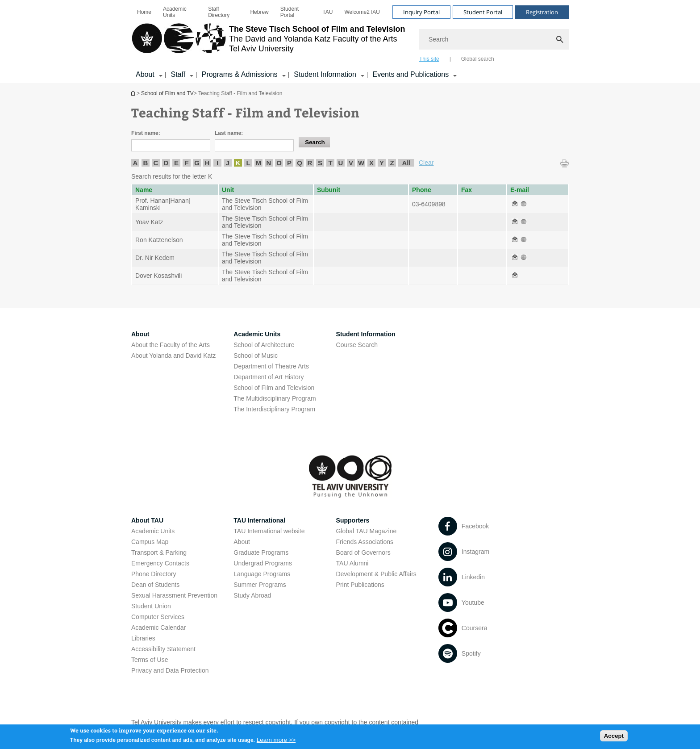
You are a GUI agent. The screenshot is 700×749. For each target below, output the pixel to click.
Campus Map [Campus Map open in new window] (150, 542)
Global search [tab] (478, 59)
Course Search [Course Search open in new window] (357, 345)
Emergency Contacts (160, 563)
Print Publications (360, 585)
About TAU (147, 520)
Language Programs (262, 574)
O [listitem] (279, 163)
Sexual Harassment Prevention (174, 595)
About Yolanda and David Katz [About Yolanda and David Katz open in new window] (173, 356)
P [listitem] (289, 163)
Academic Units (175, 12)
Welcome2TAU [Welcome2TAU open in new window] (362, 12)
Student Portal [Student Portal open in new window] (290, 12)
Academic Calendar (158, 628)
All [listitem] (406, 163)
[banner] (350, 42)
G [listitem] (197, 163)
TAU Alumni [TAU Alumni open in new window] (352, 563)
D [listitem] (166, 163)
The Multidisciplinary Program (275, 398)
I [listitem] (217, 163)
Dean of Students (155, 585)
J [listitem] (228, 163)
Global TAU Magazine (367, 531)
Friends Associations (365, 542)
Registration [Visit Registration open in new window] (542, 12)
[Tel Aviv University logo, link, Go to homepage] (268, 42)
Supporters (353, 520)
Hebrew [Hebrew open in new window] (259, 12)
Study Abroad (252, 595)
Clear (426, 163)
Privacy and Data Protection (170, 670)
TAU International (259, 520)
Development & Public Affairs (376, 574)
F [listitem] (186, 163)
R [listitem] (310, 163)
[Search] (494, 39)
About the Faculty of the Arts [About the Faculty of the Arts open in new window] (171, 345)
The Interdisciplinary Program (274, 409)
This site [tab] (429, 59)
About (242, 542)
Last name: (229, 133)
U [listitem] (341, 163)
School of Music (256, 356)
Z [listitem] (392, 163)
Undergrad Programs (263, 563)
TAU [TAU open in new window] (327, 12)
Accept (614, 738)
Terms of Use (150, 660)
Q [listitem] (300, 163)
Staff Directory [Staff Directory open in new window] (219, 12)
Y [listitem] (382, 163)
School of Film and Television (274, 388)
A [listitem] (135, 163)
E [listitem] (176, 163)
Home (144, 12)
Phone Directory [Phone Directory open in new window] (154, 574)
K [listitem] (238, 163)
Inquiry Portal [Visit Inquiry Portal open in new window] (421, 12)
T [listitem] (330, 163)
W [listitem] (361, 163)
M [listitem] (259, 163)
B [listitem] (146, 163)
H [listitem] (207, 163)
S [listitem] (320, 163)
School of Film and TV (134, 93)
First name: (146, 133)
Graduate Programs (261, 552)
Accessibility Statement (163, 649)
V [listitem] (351, 163)
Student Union (151, 606)
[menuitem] (144, 12)
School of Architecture (264, 345)
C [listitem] (156, 163)
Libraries (143, 638)
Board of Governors (363, 552)
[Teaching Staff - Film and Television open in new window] (515, 204)
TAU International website (269, 531)
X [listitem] (371, 163)
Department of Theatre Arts (271, 366)
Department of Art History (269, 377)
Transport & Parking (159, 552)
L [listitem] (248, 163)
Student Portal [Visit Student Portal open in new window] (483, 12)
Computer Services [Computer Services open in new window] (158, 617)
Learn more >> (276, 742)
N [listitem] (269, 163)
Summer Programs (260, 585)
